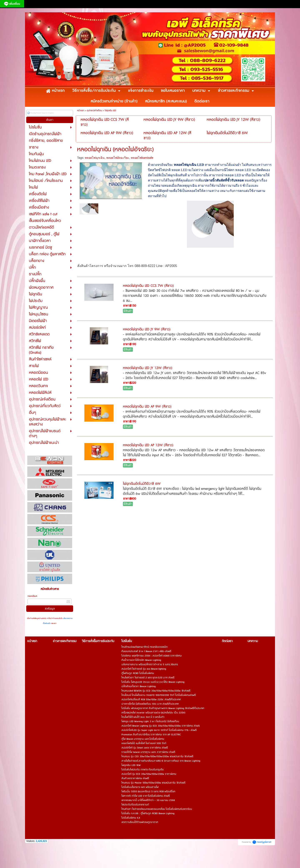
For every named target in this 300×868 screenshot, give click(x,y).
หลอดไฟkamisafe (142, 158)
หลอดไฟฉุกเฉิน (95, 158)
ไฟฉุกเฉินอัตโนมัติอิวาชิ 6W (142, 484)
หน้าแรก (81, 110)
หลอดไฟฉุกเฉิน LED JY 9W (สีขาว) (147, 329)
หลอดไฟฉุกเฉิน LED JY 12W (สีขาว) (148, 368)
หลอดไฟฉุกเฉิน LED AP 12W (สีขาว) (148, 445)
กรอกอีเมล (32, 596)
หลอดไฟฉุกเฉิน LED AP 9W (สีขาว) (147, 407)
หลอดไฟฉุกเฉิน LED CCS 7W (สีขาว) (148, 286)
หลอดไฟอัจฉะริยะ (118, 158)
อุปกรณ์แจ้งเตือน (94, 110)
